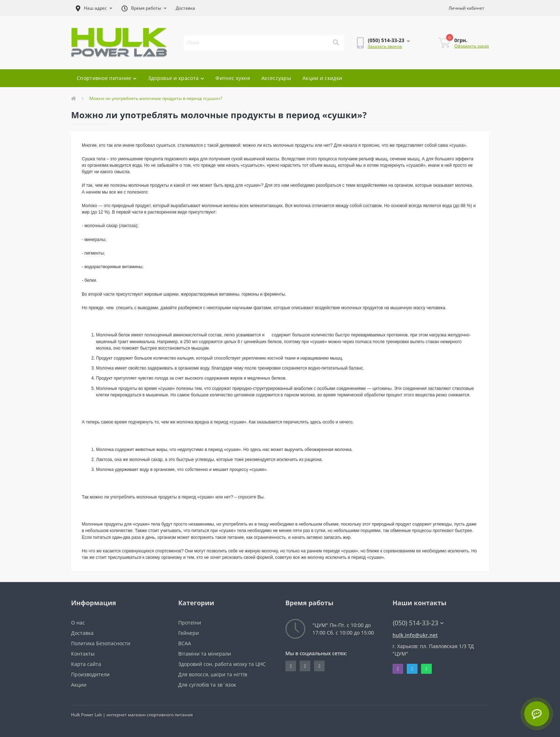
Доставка (185, 8)
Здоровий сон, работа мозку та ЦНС (222, 664)
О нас (78, 623)
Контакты (83, 654)
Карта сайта (86, 664)
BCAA (185, 643)
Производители (90, 674)
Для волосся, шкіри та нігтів (213, 674)
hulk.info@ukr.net (415, 635)
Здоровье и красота (176, 78)
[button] (94, 8)
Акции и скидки (322, 78)
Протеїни (190, 623)
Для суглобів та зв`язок (207, 685)
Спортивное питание (107, 78)
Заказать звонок (385, 46)
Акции (79, 685)
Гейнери (189, 633)
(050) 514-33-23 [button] (418, 623)
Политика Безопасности (101, 643)
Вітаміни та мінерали (205, 654)
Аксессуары (276, 78)
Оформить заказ (472, 46)
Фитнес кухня (233, 78)
